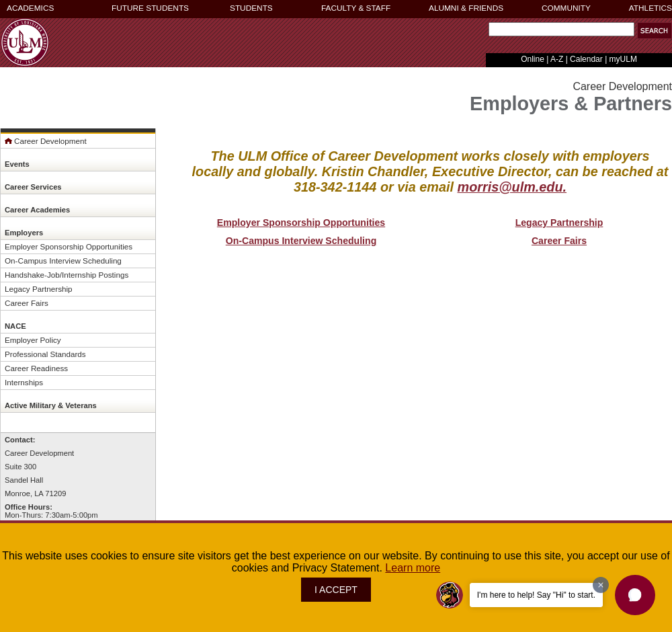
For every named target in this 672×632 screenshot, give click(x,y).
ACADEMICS (30, 8)
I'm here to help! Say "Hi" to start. (536, 595)
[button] (635, 595)
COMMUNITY (566, 8)
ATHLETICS (650, 8)
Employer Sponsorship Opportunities (69, 246)
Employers (24, 233)
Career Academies (37, 210)
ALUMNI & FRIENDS (466, 8)
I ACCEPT (336, 590)
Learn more (413, 568)
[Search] (561, 29)
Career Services (33, 187)
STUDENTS (251, 8)
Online (533, 59)
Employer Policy (33, 340)
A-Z (557, 59)
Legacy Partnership (39, 289)
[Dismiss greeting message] (601, 585)
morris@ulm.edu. (512, 187)
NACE (15, 326)
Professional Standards (45, 354)
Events (17, 164)
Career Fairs (27, 303)
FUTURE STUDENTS (150, 8)
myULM (623, 59)
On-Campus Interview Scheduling (63, 261)
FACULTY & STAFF (356, 8)
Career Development (46, 141)
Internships (24, 382)
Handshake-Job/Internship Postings (67, 275)
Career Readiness (36, 368)
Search (486, 33)
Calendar (586, 59)
